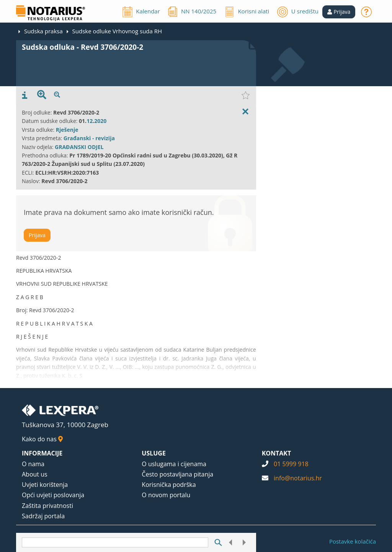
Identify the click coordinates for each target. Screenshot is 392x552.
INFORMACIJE (42, 453)
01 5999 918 (291, 464)
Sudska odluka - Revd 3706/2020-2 (82, 47)
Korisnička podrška (169, 485)
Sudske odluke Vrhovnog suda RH (117, 31)
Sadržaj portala (43, 516)
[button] (339, 12)
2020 (100, 121)
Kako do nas (42, 439)
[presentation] (25, 95)
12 (90, 121)
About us (35, 474)
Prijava (37, 235)
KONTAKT (277, 453)
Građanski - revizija (89, 138)
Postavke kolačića (353, 541)
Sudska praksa (43, 31)
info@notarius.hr (298, 478)
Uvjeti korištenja (45, 485)
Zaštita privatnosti (47, 506)
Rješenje (67, 130)
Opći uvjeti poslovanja (53, 495)
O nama (33, 464)
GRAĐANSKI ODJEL (79, 147)
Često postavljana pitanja (177, 474)
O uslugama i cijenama (174, 464)
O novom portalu (166, 495)
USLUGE (154, 453)
